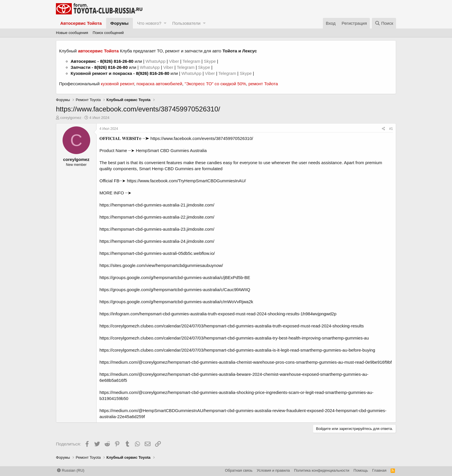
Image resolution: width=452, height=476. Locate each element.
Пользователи (186, 23)
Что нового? (149, 23)
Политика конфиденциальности (322, 470)
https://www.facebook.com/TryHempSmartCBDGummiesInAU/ (186, 181)
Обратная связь (239, 470)
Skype (210, 61)
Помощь (361, 470)
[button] (165, 23)
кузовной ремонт (117, 84)
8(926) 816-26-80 (117, 61)
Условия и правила (273, 470)
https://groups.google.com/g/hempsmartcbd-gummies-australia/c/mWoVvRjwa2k (176, 302)
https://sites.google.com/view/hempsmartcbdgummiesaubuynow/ (161, 265)
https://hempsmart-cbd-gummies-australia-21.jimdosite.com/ (157, 205)
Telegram (192, 61)
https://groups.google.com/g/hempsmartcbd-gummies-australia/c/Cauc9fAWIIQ (175, 290)
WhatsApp (156, 61)
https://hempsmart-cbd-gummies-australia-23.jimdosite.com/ (157, 229)
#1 (391, 129)
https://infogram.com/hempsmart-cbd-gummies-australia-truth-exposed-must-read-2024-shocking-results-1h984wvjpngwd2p (218, 314)
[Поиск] (384, 23)
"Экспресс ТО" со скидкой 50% (215, 84)
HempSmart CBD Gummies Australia (171, 150)
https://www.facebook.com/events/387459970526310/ (202, 138)
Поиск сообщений (108, 33)
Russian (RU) (71, 470)
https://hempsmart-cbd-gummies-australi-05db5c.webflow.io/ (157, 253)
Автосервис (83, 61)
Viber (174, 61)
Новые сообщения (72, 33)
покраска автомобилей (159, 84)
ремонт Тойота (263, 84)
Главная (379, 470)
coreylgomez (71, 118)
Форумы (119, 23)
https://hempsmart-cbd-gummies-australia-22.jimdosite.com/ (157, 217)
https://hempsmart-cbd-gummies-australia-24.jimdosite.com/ (157, 241)
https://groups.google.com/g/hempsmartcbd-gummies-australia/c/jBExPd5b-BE (175, 277)
